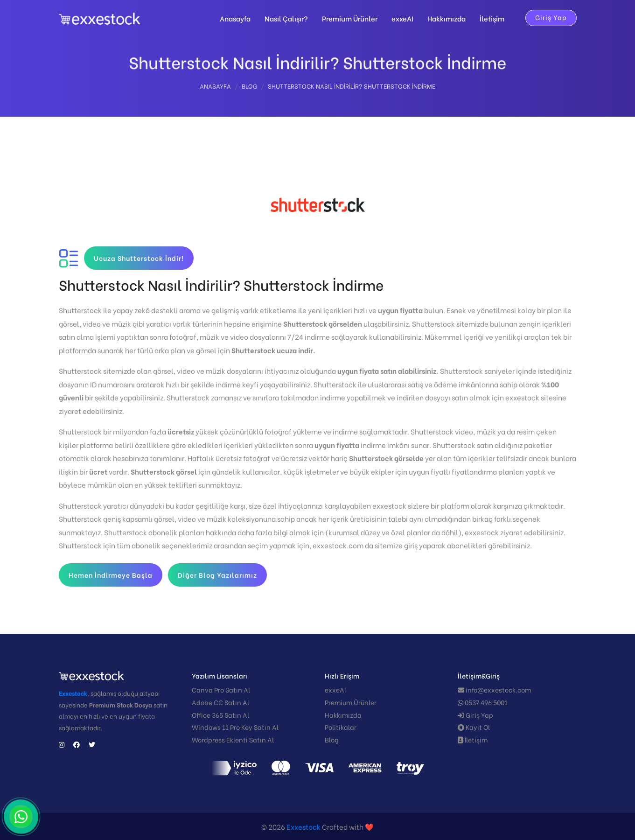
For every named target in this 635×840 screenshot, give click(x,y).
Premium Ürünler (350, 18)
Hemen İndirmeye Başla (111, 575)
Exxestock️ (304, 826)
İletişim (492, 18)
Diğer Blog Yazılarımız (217, 575)
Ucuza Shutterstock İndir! (139, 258)
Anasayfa (235, 18)
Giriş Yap (551, 17)
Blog (249, 87)
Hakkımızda (447, 18)
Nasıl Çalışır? (286, 18)
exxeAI (402, 18)
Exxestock (73, 693)
